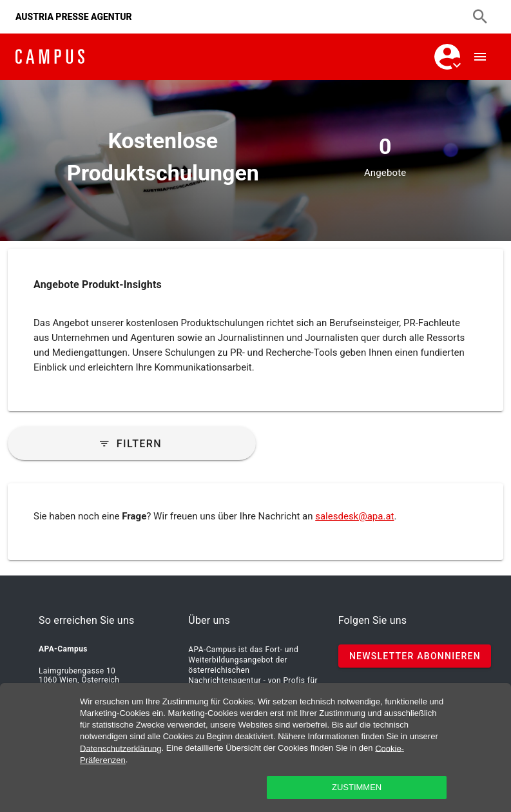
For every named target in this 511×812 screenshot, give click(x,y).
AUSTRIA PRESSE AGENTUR (74, 17)
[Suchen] (480, 17)
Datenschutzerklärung (121, 748)
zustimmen (357, 787)
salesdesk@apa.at (354, 516)
